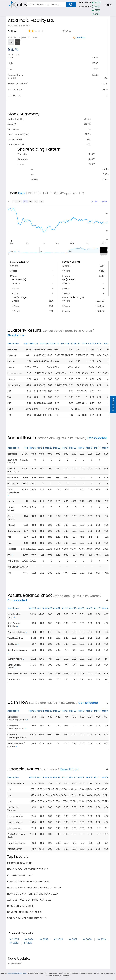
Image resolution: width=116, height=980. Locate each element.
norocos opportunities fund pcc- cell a (33, 894)
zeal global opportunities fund (26, 918)
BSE (17, 42)
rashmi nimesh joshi (20, 875)
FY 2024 (29, 939)
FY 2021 (73, 939)
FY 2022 (58, 939)
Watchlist (81, 38)
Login (108, 4)
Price (22, 193)
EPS (82, 193)
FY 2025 (14, 939)
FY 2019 (102, 939)
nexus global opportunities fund (28, 869)
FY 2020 (87, 939)
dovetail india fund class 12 (24, 912)
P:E (30, 193)
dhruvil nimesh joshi (20, 906)
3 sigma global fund (20, 863)
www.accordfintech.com (17, 973)
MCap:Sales (68, 193)
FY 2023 (44, 939)
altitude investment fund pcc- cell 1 (30, 900)
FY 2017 (28, 943)
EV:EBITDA (50, 193)
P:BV (37, 193)
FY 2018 (14, 943)
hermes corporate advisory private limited (34, 888)
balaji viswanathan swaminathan (28, 881)
